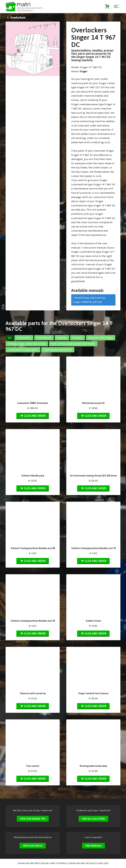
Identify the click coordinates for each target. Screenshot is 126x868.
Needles (62, 338)
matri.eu (63, 863)
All (10, 338)
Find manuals (93, 846)
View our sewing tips (33, 819)
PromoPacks (44, 338)
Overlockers (16, 18)
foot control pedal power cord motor (73, 344)
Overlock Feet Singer (100, 338)
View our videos (33, 846)
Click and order (33, 416)
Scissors (78, 338)
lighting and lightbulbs (58, 350)
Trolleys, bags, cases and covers (27, 344)
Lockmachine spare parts (23, 350)
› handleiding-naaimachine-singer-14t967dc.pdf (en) (89, 300)
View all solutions (93, 819)
